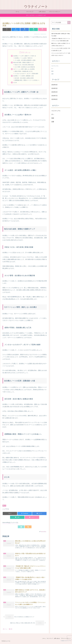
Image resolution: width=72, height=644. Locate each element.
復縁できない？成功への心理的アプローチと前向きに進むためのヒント (61, 44)
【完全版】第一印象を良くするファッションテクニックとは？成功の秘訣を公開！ (61, 40)
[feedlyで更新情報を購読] (23, 527)
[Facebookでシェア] (17, 29)
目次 (23, 52)
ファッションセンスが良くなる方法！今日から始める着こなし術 (61, 49)
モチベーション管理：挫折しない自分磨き (24, 69)
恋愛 (4, 506)
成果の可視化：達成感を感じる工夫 (24, 72)
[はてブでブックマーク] (25, 29)
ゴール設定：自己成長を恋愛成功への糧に (25, 60)
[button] (39, 29)
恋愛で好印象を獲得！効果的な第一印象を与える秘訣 (61, 35)
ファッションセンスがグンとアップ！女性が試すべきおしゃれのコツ (61, 54)
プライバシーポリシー (66, 640)
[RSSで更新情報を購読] (26, 527)
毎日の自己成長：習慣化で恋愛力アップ (23, 63)
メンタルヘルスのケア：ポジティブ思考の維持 (26, 74)
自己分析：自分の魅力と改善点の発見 (24, 79)
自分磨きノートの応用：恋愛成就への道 (23, 76)
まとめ (15, 83)
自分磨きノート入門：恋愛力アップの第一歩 (25, 56)
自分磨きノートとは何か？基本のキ (24, 58)
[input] (61, 23)
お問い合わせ (56, 640)
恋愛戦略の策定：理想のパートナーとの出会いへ (27, 81)
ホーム (43, 640)
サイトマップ (49, 640)
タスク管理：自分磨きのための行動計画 (25, 67)
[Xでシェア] (10, 29)
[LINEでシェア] (32, 29)
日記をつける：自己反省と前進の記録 (24, 65)
